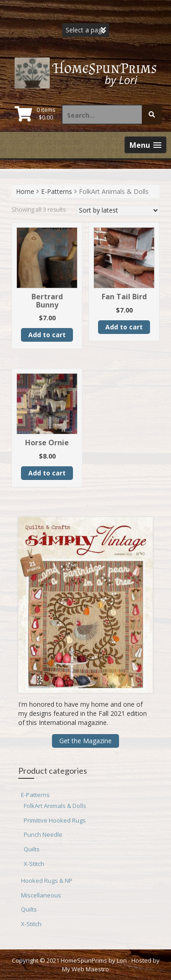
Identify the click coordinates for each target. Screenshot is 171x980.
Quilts (32, 849)
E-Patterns (57, 191)
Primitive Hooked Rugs (55, 820)
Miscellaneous (41, 895)
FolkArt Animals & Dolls (55, 806)
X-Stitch (34, 864)
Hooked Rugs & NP (47, 881)
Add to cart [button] (47, 335)
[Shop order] (118, 211)
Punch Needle (43, 834)
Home (25, 191)
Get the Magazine (85, 741)
